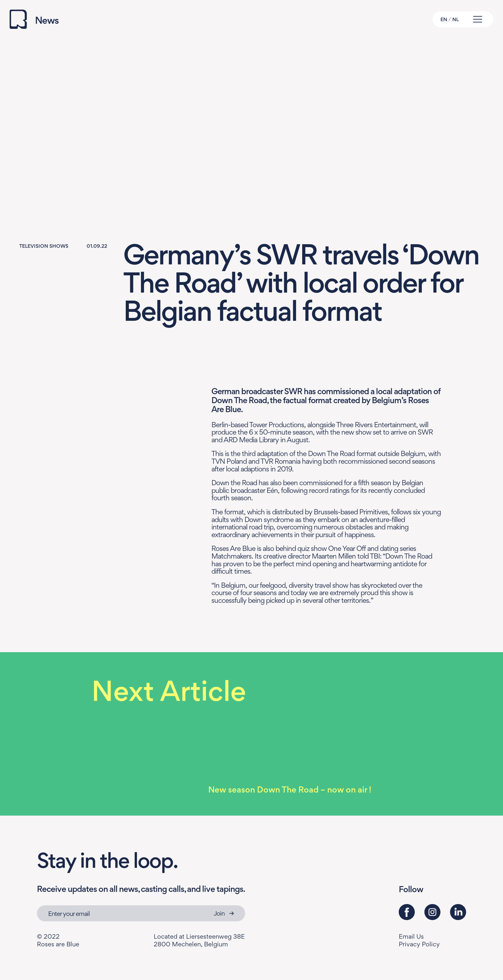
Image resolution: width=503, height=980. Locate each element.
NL (456, 19)
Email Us (411, 936)
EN (444, 19)
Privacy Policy (419, 944)
